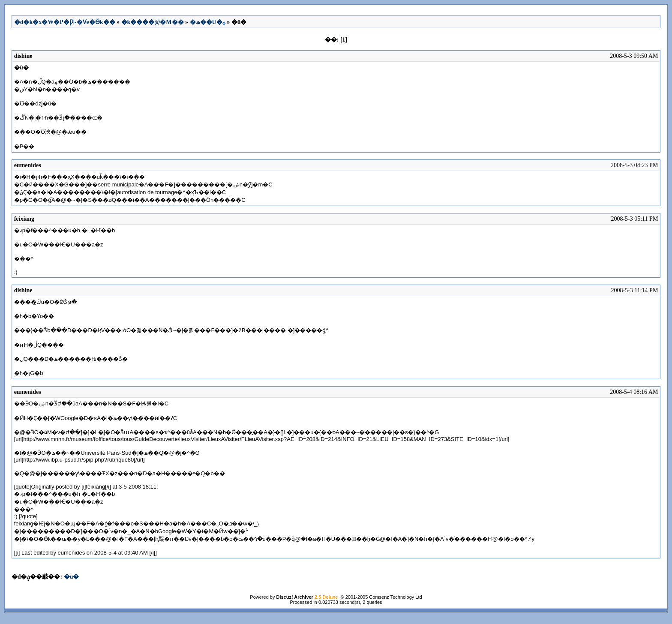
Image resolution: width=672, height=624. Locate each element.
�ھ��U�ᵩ (208, 22)
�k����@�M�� (153, 22)
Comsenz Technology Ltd (395, 597)
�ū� (72, 577)
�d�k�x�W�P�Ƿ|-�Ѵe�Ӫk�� (65, 22)
